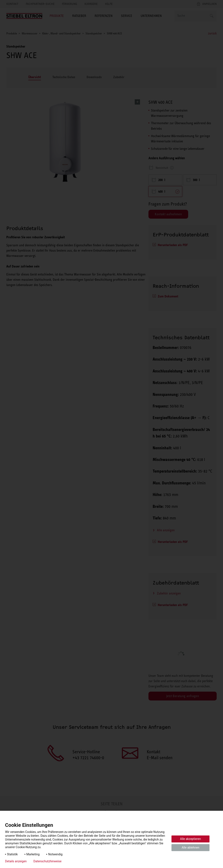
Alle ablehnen (190, 848)
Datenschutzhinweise (47, 861)
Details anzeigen (16, 861)
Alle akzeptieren (191, 839)
